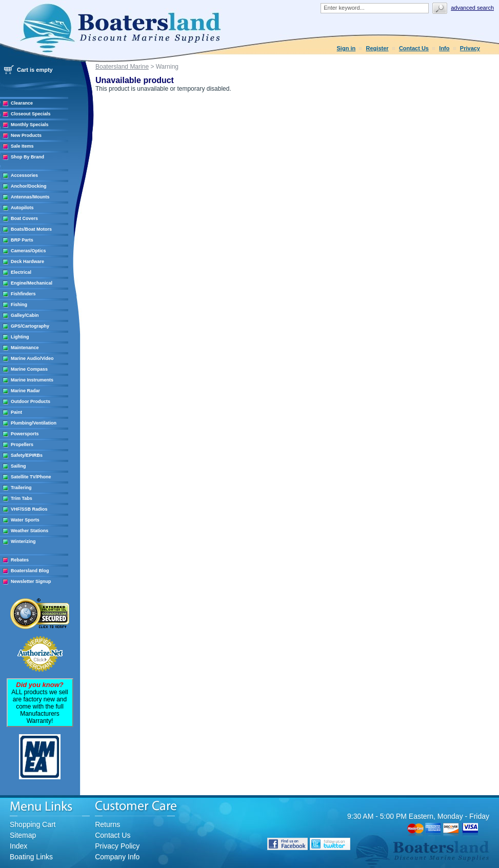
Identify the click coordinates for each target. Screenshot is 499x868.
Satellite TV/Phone (31, 477)
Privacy (470, 48)
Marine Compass (29, 369)
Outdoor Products (31, 401)
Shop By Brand (27, 157)
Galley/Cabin (25, 315)
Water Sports (25, 520)
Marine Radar (25, 391)
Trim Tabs (22, 498)
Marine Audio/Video (32, 358)
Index (18, 846)
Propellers (22, 445)
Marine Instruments (32, 380)
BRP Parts (22, 240)
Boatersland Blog (30, 571)
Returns (107, 824)
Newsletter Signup (31, 581)
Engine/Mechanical (32, 283)
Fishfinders (23, 294)
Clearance (22, 103)
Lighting (20, 337)
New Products (26, 135)
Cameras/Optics (28, 251)
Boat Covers (24, 218)
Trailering (21, 488)
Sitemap (23, 835)
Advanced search (472, 8)
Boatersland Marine (122, 67)
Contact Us (414, 48)
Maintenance (25, 348)
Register (377, 48)
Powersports (25, 434)
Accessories (24, 175)
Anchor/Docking (29, 186)
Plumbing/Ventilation (34, 423)
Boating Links (31, 857)
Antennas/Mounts (30, 197)
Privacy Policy (117, 846)
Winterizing (23, 541)
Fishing (19, 305)
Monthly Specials (30, 125)
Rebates (20, 560)
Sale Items (22, 146)
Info (444, 48)
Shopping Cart (33, 824)
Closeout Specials (31, 114)
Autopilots (22, 208)
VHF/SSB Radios (29, 509)
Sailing (18, 466)
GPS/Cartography (30, 326)
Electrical (21, 272)
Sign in (346, 48)
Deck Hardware (27, 261)
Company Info (117, 857)
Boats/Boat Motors (31, 229)
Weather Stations (29, 531)
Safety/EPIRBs (27, 455)
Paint (16, 412)
